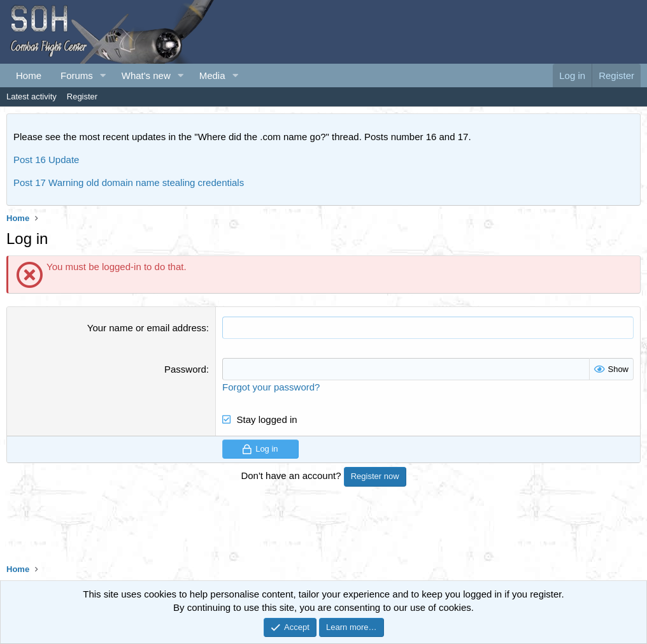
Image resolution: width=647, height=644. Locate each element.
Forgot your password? (271, 387)
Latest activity (32, 97)
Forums (77, 75)
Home (29, 75)
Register (82, 97)
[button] (103, 75)
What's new (146, 75)
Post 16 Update (46, 160)
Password (185, 369)
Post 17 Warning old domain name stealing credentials (129, 182)
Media (212, 75)
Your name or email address (147, 328)
